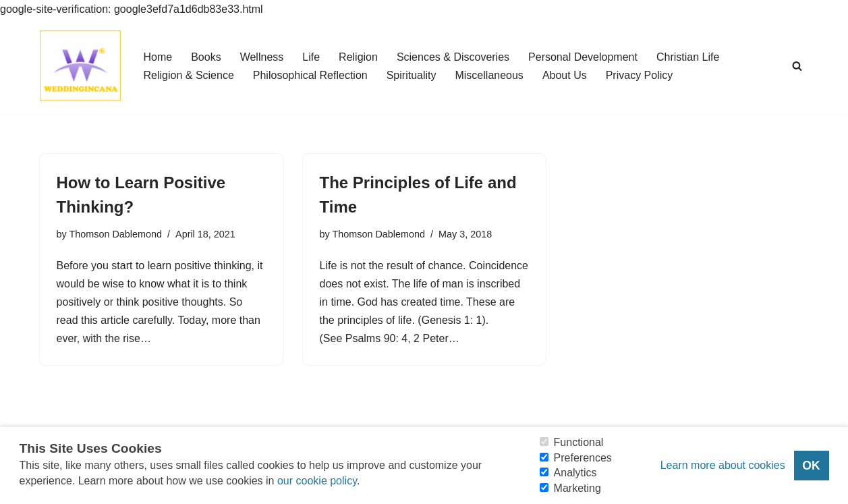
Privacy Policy (640, 75)
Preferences (583, 458)
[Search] (797, 66)
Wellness (262, 57)
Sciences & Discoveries (453, 57)
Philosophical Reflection (310, 75)
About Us (565, 75)
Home (158, 57)
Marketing (577, 488)
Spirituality (412, 75)
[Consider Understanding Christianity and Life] (80, 66)
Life (311, 57)
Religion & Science (189, 75)
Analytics (575, 473)
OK (811, 466)
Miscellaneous (489, 75)
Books (206, 57)
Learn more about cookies (723, 465)
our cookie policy (317, 481)
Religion (358, 57)
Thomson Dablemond (115, 234)
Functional (579, 442)
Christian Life (688, 57)
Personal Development (583, 57)
